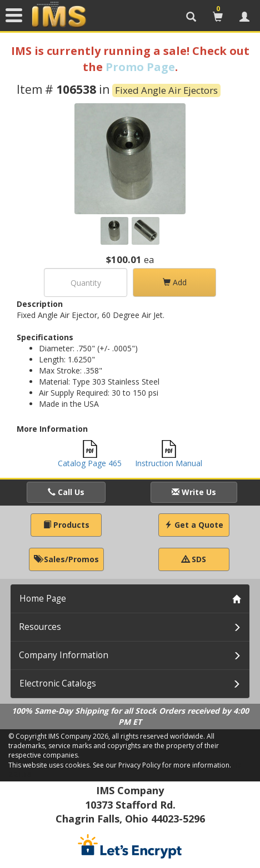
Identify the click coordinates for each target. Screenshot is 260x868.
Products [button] (66, 525)
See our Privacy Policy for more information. (162, 765)
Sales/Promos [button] (66, 559)
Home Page (43, 599)
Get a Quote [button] (194, 525)
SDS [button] (194, 559)
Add (175, 282)
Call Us (66, 492)
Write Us (194, 492)
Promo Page (140, 67)
